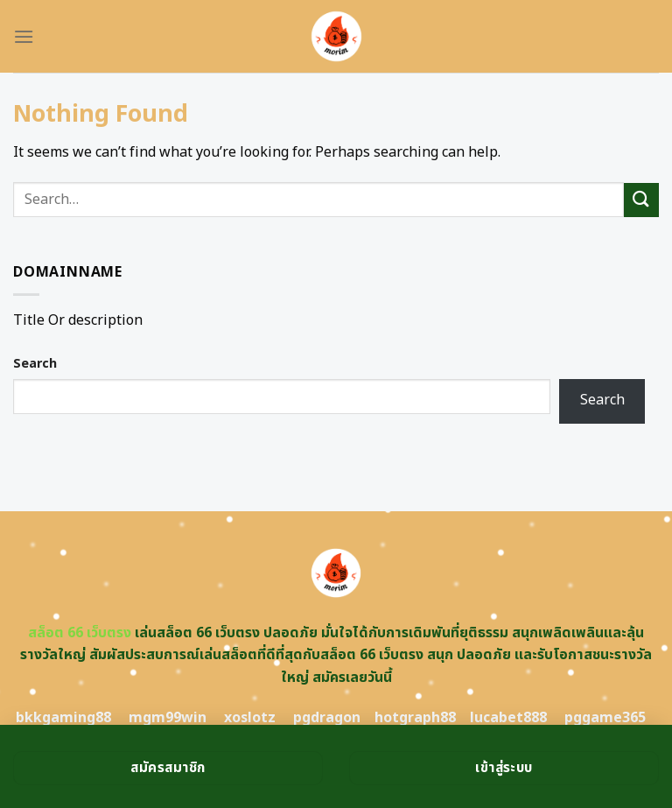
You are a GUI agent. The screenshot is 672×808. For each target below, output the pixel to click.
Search (35, 364)
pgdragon (327, 718)
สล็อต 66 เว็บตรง (80, 633)
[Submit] (641, 200)
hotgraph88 (415, 718)
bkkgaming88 (63, 718)
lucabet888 (508, 718)
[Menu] (24, 36)
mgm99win (168, 718)
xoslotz (250, 718)
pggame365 (605, 718)
